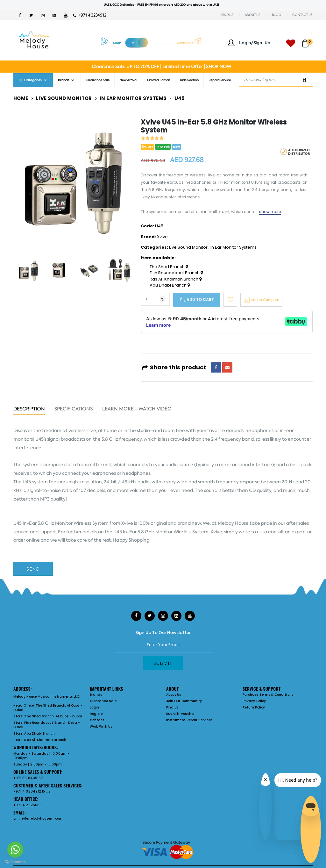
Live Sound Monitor (64, 98)
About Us (174, 695)
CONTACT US (302, 15)
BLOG (276, 15)
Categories (30, 80)
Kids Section (189, 80)
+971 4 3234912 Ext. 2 (32, 791)
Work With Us (101, 726)
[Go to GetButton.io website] (15, 862)
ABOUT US (253, 15)
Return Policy (254, 707)
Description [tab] (29, 409)
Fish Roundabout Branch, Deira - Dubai (47, 725)
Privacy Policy (254, 701)
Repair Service (220, 80)
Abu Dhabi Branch (170, 285)
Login (94, 707)
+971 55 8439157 (28, 778)
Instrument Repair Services (189, 720)
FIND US (227, 15)
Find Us (172, 707)
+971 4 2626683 (28, 805)
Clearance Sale (98, 80)
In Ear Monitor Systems (133, 98)
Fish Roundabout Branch (176, 273)
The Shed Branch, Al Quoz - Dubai (48, 708)
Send (33, 569)
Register (97, 714)
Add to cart (200, 299)
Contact (97, 720)
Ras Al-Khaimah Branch (176, 279)
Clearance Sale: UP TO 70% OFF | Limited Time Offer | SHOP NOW (161, 67)
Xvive (162, 237)
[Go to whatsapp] (15, 850)
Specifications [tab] (74, 409)
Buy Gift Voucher (180, 714)
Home (21, 98)
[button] (307, 41)
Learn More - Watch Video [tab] (137, 409)
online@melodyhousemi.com (38, 818)
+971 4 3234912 (90, 15)
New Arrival (128, 80)
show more (270, 212)
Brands (64, 80)
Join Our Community (184, 701)
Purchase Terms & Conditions (268, 695)
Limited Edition (159, 80)
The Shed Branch (169, 267)
